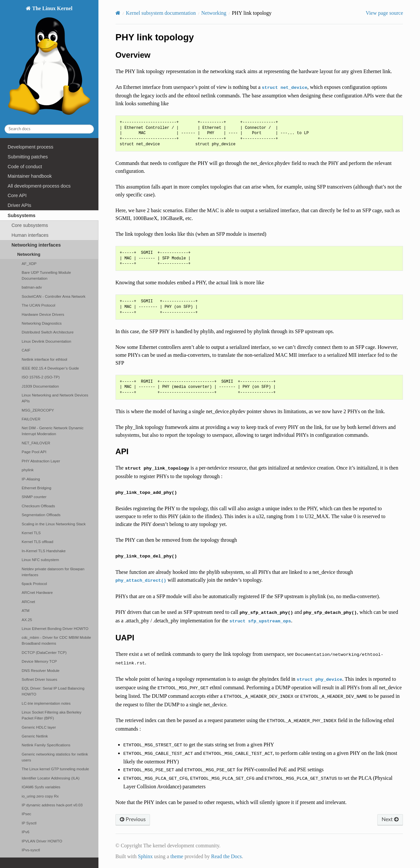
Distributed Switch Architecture (48, 332)
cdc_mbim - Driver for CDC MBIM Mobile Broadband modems (56, 640)
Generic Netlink (35, 736)
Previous (133, 819)
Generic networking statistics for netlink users (55, 757)
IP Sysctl (29, 823)
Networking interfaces (36, 245)
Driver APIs (19, 205)
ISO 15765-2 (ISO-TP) (41, 377)
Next (390, 819)
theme (177, 856)
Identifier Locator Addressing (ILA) (51, 778)
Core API (17, 195)
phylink (28, 470)
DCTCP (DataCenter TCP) (44, 652)
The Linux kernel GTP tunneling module (55, 769)
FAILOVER (31, 419)
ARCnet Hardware (37, 592)
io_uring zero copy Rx (40, 796)
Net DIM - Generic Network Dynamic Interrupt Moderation (52, 431)
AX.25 (27, 620)
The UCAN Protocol (38, 305)
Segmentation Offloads (41, 515)
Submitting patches (28, 157)
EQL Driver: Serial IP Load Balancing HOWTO (53, 691)
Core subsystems (30, 225)
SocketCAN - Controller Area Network (53, 296)
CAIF (26, 350)
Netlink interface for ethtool (44, 359)
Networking (29, 254)
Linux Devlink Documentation (46, 341)
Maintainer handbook (30, 176)
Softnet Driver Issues (39, 679)
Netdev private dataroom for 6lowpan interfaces (53, 572)
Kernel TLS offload (37, 542)
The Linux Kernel (49, 62)
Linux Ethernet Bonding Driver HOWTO (55, 628)
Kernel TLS (31, 533)
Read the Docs (226, 856)
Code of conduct (25, 167)
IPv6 (25, 832)
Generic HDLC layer (39, 727)
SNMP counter (34, 497)
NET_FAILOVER (36, 443)
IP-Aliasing (31, 479)
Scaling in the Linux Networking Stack (54, 524)
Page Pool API (34, 452)
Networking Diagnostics (42, 323)
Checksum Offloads (38, 506)
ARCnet (28, 602)
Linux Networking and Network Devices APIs (55, 398)
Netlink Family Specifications (46, 745)
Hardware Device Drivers (43, 314)
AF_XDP (29, 263)
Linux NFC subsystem (40, 560)
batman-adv (32, 287)
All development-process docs (39, 186)
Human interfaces (30, 235)
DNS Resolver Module (41, 670)
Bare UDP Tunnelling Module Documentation (46, 275)
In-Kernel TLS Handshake (44, 551)
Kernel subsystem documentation (161, 13)
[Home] (118, 13)
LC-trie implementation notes (46, 703)
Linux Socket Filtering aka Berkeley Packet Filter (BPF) (52, 715)
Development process (30, 147)
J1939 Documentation (40, 386)
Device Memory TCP (39, 661)
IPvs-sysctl (31, 850)
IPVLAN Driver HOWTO (42, 841)
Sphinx (145, 856)
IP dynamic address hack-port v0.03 (52, 805)
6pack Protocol (34, 584)
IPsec (26, 814)
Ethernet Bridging (36, 488)
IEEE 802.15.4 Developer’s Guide (50, 368)
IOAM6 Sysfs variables (41, 787)
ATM (26, 610)
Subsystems (21, 215)
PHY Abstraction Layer (41, 461)
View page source (385, 13)
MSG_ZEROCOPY (38, 410)
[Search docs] (49, 129)
